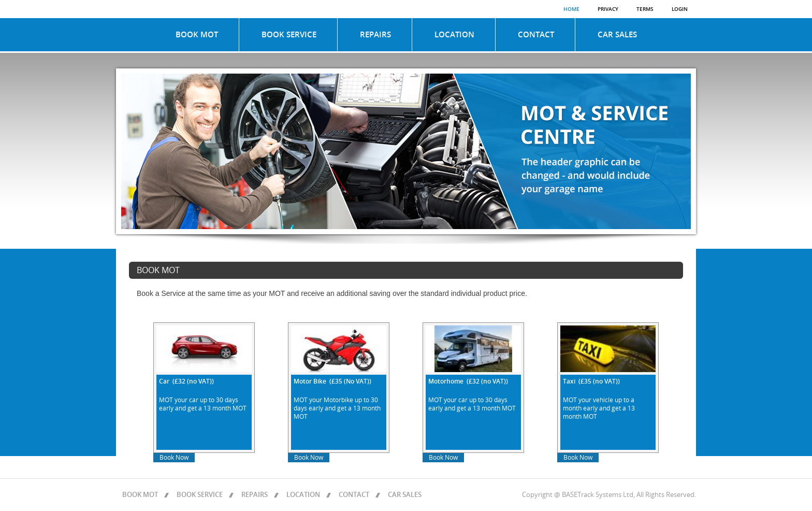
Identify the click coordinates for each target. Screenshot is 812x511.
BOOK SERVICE (289, 35)
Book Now (174, 458)
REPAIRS (375, 35)
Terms (645, 9)
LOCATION (454, 35)
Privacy (608, 9)
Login (680, 9)
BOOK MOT (197, 35)
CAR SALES (617, 35)
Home (571, 9)
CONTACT (536, 35)
